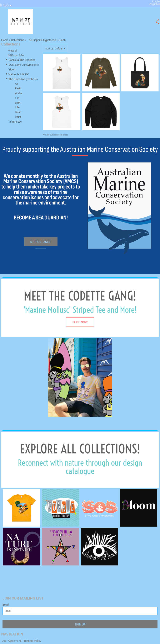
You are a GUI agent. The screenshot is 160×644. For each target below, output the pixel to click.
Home (5, 40)
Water (19, 93)
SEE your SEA (16, 55)
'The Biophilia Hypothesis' (42, 40)
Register (154, 4)
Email (6, 605)
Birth (18, 103)
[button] (7, 6)
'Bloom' (12, 70)
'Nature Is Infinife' (18, 74)
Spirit (18, 117)
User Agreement (11, 641)
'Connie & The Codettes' (22, 60)
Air (17, 84)
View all (13, 51)
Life (17, 107)
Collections (18, 40)
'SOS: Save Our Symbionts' (24, 65)
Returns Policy (33, 641)
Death (19, 112)
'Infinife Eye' (15, 122)
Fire (17, 98)
